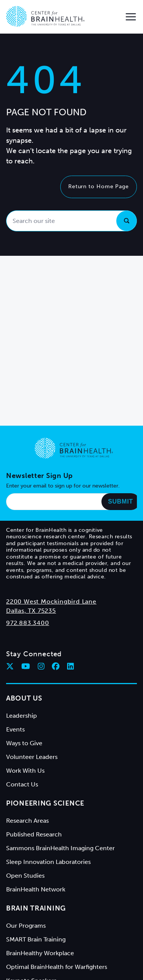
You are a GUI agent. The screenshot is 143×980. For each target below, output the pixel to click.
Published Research (34, 834)
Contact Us (22, 784)
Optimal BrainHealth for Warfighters (57, 967)
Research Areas (27, 821)
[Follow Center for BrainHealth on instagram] (41, 666)
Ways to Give (24, 743)
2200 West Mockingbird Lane (51, 601)
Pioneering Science (45, 803)
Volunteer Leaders (32, 757)
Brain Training (36, 908)
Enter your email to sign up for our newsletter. (63, 486)
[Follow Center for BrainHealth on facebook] (56, 666)
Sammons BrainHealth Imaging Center (60, 848)
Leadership (22, 716)
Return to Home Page (99, 186)
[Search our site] (71, 221)
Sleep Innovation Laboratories (48, 862)
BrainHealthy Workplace (40, 953)
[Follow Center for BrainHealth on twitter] (10, 666)
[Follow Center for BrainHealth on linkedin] (71, 666)
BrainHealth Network (36, 889)
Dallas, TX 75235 (31, 611)
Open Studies (25, 876)
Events (15, 729)
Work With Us (25, 771)
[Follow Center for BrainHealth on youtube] (26, 666)
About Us (24, 698)
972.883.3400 (28, 623)
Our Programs (26, 926)
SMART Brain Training (36, 939)
